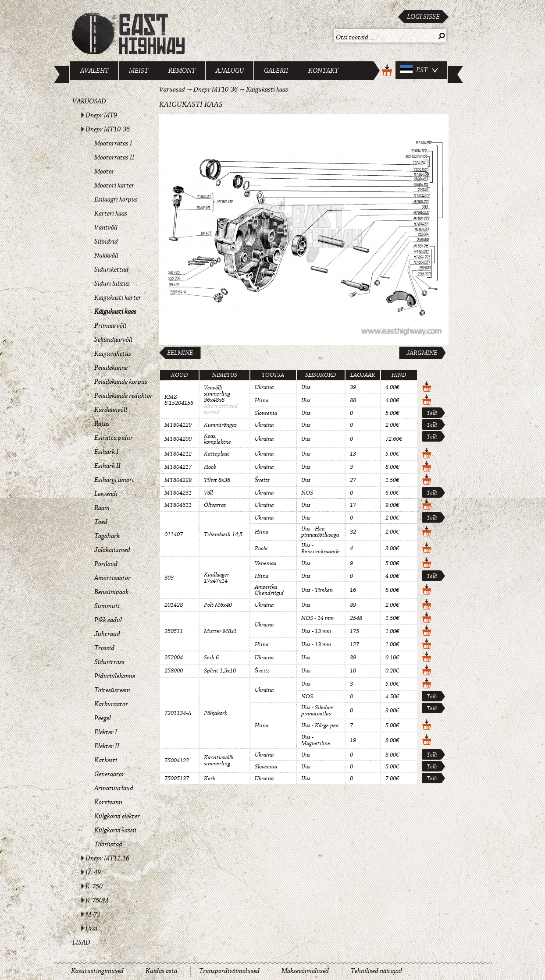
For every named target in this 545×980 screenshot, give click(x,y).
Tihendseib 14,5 (223, 534)
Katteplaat (217, 454)
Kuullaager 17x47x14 (217, 578)
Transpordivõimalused (229, 971)
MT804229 (178, 480)
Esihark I (106, 452)
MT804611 (178, 505)
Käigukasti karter (118, 297)
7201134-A (178, 713)
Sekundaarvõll (113, 340)
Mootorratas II (114, 157)
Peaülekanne (111, 368)
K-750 (94, 886)
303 (169, 578)
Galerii (276, 71)
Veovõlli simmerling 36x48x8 (217, 394)
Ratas (102, 424)
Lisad (81, 942)
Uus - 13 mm (316, 631)
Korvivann (108, 802)
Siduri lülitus (112, 283)
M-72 (93, 914)
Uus (306, 387)
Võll (208, 493)
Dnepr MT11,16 (107, 858)
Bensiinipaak (111, 592)
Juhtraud (107, 634)
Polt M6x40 (218, 605)
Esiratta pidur (114, 438)
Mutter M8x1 (220, 631)
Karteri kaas (111, 213)
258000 (174, 671)
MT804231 (178, 493)
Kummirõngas (220, 425)
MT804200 (178, 439)
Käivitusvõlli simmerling (219, 761)
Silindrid (106, 241)
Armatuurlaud (114, 788)
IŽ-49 (93, 872)
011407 (174, 534)
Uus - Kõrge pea (320, 725)
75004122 (177, 761)
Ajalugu (230, 71)
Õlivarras (215, 505)
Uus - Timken (317, 590)
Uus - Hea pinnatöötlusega (320, 532)
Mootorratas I (113, 143)
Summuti (107, 606)
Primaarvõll (110, 325)
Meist (139, 71)
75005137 (177, 778)
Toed (101, 522)
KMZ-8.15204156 (179, 400)
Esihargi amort (114, 480)
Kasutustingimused (97, 971)
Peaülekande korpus (121, 382)
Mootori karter (114, 185)
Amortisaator (112, 578)
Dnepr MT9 (101, 115)
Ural (91, 928)
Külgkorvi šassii (115, 830)
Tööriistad (108, 844)
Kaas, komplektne (217, 439)
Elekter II (107, 746)
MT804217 (178, 467)
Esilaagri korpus (116, 199)
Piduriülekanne (115, 676)
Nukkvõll (106, 255)
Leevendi (106, 494)
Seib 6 (211, 658)
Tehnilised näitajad (376, 971)
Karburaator (111, 704)
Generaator (109, 774)
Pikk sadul (108, 620)
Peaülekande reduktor (123, 396)
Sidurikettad (111, 269)
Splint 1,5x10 (220, 671)
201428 (174, 605)
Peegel (103, 718)
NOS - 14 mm (317, 618)
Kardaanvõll (111, 410)
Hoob (210, 467)
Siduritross (109, 662)
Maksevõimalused (305, 971)
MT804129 (178, 425)
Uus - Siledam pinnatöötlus (317, 711)
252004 (174, 658)
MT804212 (178, 454)
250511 (174, 631)
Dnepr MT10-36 (108, 129)
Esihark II (107, 466)
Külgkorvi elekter (117, 816)
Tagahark (107, 536)
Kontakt (323, 71)
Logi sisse (423, 17)
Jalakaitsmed (112, 550)
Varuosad (89, 101)
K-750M (97, 900)
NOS (307, 493)
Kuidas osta (161, 971)
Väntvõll (106, 227)
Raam (102, 508)
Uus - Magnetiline (316, 740)
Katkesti (106, 760)
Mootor (104, 171)
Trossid (104, 648)
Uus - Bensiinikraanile (321, 548)
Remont (182, 71)
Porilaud (106, 564)
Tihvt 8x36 (217, 480)
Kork (210, 778)
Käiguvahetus (113, 354)
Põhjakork (216, 713)
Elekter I (106, 732)
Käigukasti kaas (115, 311)
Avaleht (94, 71)
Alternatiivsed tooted (221, 409)
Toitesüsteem (112, 690)
